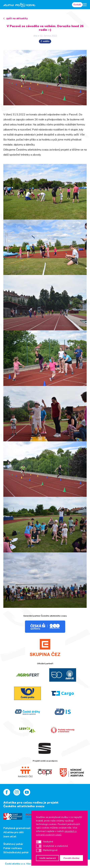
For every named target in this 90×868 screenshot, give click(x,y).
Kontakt (77, 5)
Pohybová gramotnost (17, 828)
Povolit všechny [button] (71, 858)
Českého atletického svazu (24, 806)
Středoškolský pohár (16, 852)
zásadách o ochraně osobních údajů (56, 833)
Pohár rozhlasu (13, 848)
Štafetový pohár (13, 844)
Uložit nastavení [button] (48, 858)
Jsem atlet (10, 837)
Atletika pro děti (14, 832)
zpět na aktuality (17, 18)
